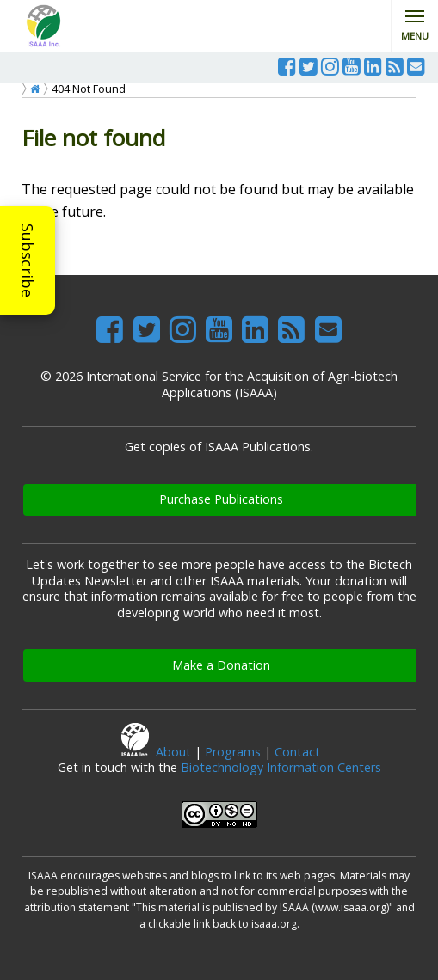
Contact (297, 752)
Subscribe (28, 260)
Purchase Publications (221, 499)
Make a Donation (221, 665)
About (173, 752)
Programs (233, 752)
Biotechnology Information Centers (281, 767)
